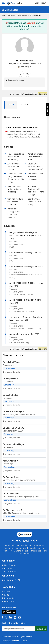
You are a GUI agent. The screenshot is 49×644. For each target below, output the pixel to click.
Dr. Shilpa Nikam (11, 379)
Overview (11, 105)
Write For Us (10, 601)
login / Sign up (41, 3)
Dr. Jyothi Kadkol (11, 395)
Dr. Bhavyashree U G (12, 510)
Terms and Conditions (10, 641)
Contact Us (9, 598)
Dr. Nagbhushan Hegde (14, 444)
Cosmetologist (23, 15)
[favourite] (21, 74)
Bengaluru (12, 15)
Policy (24, 641)
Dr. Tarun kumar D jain (13, 411)
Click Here (43, 94)
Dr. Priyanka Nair (11, 494)
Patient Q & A (10, 571)
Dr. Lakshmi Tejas (11, 362)
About (7, 592)
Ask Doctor (24, 105)
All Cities (8, 568)
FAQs (7, 595)
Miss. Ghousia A (10, 461)
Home (4, 15)
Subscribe (41, 629)
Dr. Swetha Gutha (11, 477)
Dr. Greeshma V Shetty (13, 428)
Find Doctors (10, 565)
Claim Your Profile (13, 580)
